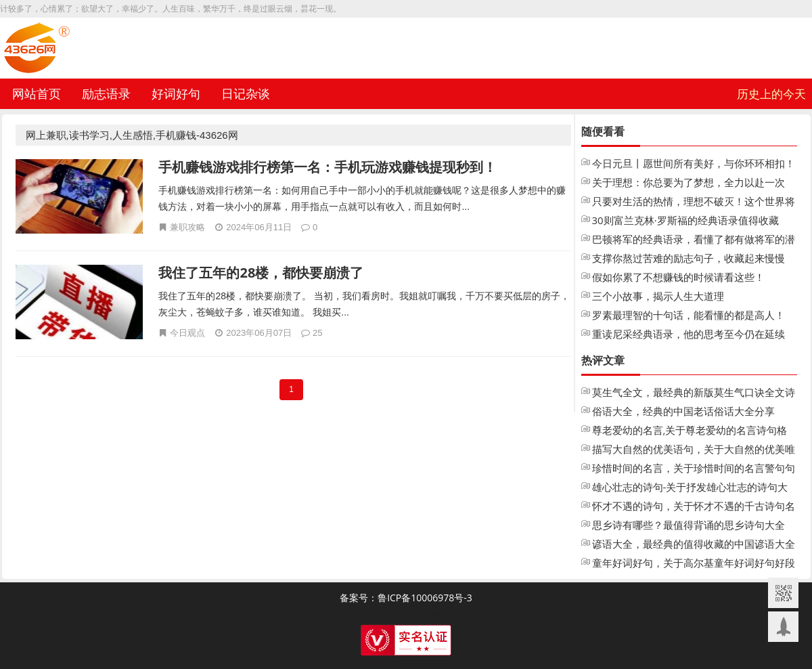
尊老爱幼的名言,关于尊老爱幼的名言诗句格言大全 (690, 431)
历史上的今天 (771, 94)
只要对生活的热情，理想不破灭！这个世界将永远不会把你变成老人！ (694, 202)
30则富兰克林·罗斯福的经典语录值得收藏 (685, 220)
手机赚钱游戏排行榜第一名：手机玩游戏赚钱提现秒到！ (328, 167)
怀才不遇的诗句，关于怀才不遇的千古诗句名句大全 (694, 507)
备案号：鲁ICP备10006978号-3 (406, 598)
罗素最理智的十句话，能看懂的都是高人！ (689, 315)
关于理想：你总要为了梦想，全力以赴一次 (689, 182)
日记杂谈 (246, 93)
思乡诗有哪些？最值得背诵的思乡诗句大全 (689, 525)
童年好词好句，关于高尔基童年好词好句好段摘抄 (694, 564)
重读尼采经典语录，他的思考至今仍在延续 (689, 334)
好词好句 (176, 93)
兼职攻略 (187, 227)
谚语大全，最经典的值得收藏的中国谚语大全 (694, 544)
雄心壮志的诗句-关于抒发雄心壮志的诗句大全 (690, 488)
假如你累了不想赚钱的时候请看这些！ (678, 277)
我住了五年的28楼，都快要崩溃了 (261, 273)
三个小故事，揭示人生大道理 (658, 296)
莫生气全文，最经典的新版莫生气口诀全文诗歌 (694, 393)
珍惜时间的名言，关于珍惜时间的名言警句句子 (694, 469)
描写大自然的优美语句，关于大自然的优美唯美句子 (694, 450)
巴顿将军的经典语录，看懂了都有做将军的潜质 (694, 240)
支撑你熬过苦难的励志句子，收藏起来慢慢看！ (689, 259)
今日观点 (187, 332)
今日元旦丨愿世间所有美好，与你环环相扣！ (694, 163)
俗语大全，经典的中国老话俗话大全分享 (683, 411)
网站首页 (37, 93)
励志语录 (106, 93)
